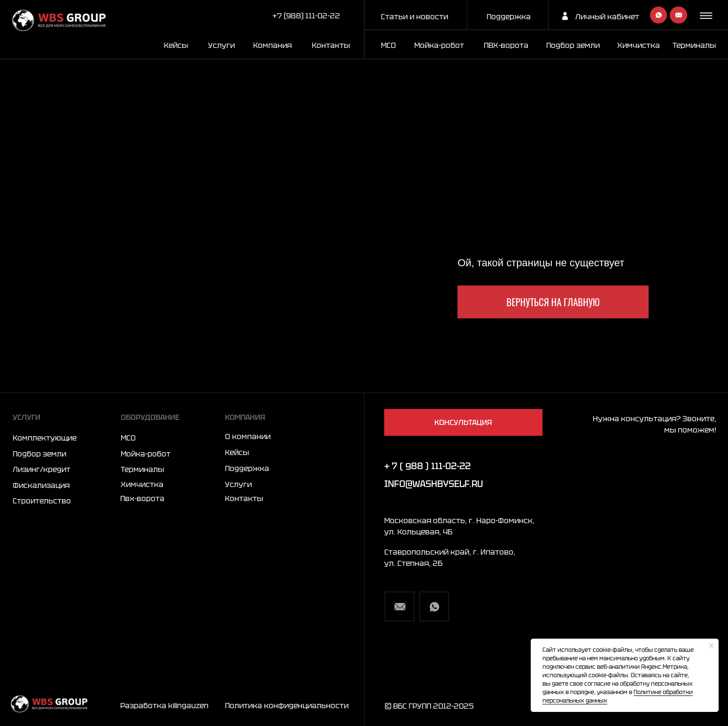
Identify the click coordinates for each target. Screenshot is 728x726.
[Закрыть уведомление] (712, 646)
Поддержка (509, 16)
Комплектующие (45, 438)
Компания (272, 45)
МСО (388, 45)
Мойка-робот (439, 45)
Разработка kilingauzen (164, 705)
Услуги (221, 45)
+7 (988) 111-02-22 (306, 15)
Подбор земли (39, 454)
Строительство (42, 501)
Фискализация (41, 485)
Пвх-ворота (142, 498)
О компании (248, 436)
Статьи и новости (414, 16)
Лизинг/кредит (42, 469)
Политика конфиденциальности (287, 705)
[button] (707, 15)
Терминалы (694, 45)
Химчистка (639, 45)
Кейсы (176, 45)
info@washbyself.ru (434, 484)
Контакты (331, 45)
